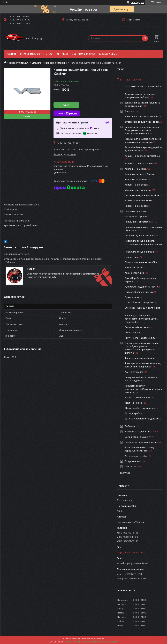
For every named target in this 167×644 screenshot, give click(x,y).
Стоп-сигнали (132, 332)
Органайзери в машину (138, 437)
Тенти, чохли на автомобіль (140, 338)
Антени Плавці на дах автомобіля (143, 86)
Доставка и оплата (83, 54)
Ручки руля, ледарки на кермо (141, 287)
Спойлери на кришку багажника (142, 308)
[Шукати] (145, 38)
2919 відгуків (137, 2)
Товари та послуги (19, 63)
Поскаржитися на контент (77, 642)
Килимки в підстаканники (139, 163)
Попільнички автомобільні (139, 222)
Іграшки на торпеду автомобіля (142, 156)
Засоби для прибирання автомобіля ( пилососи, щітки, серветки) (141, 319)
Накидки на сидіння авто (138, 431)
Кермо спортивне (134, 273)
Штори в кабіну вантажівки (140, 408)
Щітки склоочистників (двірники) (143, 419)
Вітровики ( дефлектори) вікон (142, 122)
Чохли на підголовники (137, 397)
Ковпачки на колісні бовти (139, 174)
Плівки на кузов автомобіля (140, 235)
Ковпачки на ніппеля (136, 179)
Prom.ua (100, 639)
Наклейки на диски (135, 211)
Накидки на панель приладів (141, 442)
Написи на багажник (56, 63)
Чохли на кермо (133, 403)
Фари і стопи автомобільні (139, 358)
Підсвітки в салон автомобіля (141, 262)
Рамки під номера (135, 267)
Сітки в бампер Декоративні (140, 302)
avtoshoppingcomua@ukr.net (133, 563)
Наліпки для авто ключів (138, 200)
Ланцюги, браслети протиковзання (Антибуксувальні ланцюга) (143, 389)
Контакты (62, 54)
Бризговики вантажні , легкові (141, 116)
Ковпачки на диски (135, 169)
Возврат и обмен (108, 54)
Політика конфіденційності (105, 642)
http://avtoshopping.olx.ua (132, 552)
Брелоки (129, 111)
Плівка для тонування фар (139, 252)
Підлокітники (132, 257)
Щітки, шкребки (133, 413)
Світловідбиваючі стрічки (139, 292)
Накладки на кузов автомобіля (142, 195)
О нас (49, 54)
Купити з (67, 114)
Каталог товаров (30, 54)
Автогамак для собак (136, 456)
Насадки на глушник (136, 216)
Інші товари (131, 466)
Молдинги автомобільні (138, 190)
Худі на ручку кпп (134, 372)
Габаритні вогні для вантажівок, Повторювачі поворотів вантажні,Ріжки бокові (142, 130)
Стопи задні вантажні (137, 327)
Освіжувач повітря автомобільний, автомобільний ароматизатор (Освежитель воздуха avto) (63, 275)
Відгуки (125, 473)
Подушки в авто (133, 461)
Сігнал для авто (133, 297)
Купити (66, 105)
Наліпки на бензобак (136, 206)
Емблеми (37, 63)
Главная (11, 54)
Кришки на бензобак (136, 185)
